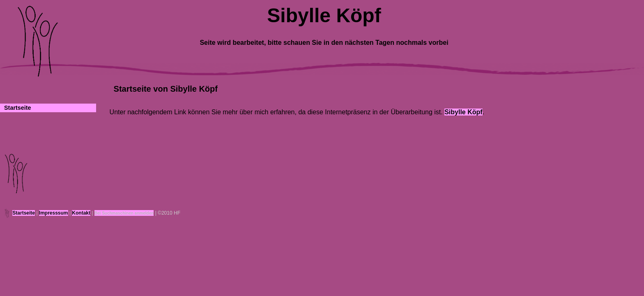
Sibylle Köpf (463, 112)
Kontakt (81, 213)
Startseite (18, 108)
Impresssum (54, 213)
